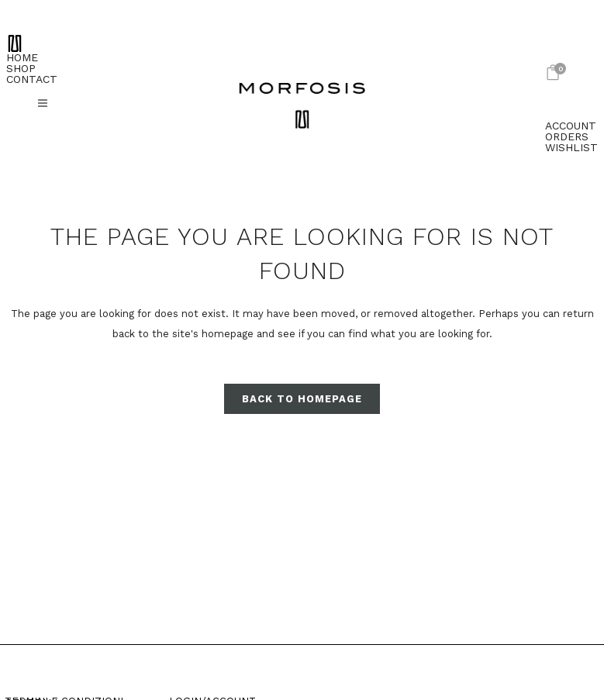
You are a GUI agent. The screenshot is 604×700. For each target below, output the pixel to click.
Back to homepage (302, 399)
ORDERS (567, 136)
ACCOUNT (571, 126)
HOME (22, 57)
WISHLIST (571, 147)
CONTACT (32, 79)
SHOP (21, 68)
